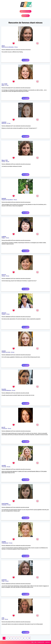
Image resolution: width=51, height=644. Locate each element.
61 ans (7, 85)
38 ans (8, 314)
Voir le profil (25, 60)
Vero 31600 (4, 84)
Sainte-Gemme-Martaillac (8, 47)
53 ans (7, 238)
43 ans (9, 467)
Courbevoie (4, 429)
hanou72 (4, 275)
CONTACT (48, 642)
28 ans (16, 47)
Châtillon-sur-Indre (6, 352)
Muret (3, 85)
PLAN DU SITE (41, 642)
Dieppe (3, 238)
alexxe (3, 46)
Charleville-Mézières (6, 390)
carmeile (4, 465)
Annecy (3, 276)
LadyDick (4, 237)
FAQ (32, 642)
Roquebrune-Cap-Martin (7, 200)
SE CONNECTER (25, 16)
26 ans (8, 162)
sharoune (4, 313)
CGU (35, 642)
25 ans (9, 505)
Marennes (4, 123)
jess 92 (3, 427)
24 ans (11, 543)
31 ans (9, 123)
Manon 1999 (5, 160)
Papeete (4, 314)
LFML (3, 618)
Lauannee (4, 122)
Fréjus (3, 581)
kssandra (4, 389)
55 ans (6, 619)
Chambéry (4, 505)
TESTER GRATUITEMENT (26, 11)
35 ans (9, 429)
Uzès (3, 619)
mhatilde (4, 542)
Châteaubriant (5, 543)
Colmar (3, 162)
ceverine (4, 351)
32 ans (14, 390)
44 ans (8, 276)
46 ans (15, 200)
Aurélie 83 (4, 580)
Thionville (4, 467)
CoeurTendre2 (5, 504)
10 (29, 638)
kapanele (4, 198)
